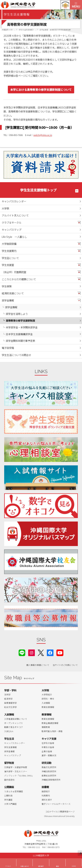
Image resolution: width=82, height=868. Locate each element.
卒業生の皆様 (48, 747)
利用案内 (46, 796)
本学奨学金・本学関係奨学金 (22, 327)
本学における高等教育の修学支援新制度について (41, 90)
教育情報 (46, 714)
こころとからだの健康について (19, 279)
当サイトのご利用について (65, 665)
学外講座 (8, 800)
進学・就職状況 (49, 755)
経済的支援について (13, 293)
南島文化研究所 (49, 767)
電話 (57, 866)
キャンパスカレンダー (14, 201)
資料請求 (41, 866)
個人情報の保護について (38, 665)
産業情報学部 (10, 703)
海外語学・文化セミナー (16, 771)
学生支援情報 (10, 747)
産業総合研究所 (49, 776)
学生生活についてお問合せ (16, 355)
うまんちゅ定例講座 (14, 791)
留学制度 (9, 763)
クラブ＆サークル (11, 222)
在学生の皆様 (48, 743)
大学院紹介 (47, 695)
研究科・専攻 (48, 699)
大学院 (45, 690)
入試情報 (46, 703)
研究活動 (46, 763)
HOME (74, 866)
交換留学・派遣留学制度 (16, 767)
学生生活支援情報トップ (38, 190)
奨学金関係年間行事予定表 (20, 341)
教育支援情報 (48, 707)
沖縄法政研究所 (49, 771)
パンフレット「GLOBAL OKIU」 (19, 776)
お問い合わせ (25, 866)
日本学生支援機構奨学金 (19, 334)
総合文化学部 (10, 707)
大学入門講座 (10, 804)
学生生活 (9, 739)
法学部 (7, 695)
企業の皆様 (47, 751)
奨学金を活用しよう (17, 314)
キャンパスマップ (11, 230)
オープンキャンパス (13, 723)
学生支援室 (8, 265)
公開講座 (9, 787)
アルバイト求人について (15, 215)
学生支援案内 (9, 251)
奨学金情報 (8, 300)
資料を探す (47, 800)
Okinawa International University (59, 816)
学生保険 (7, 286)
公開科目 (8, 796)
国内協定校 (9, 780)
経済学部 (8, 699)
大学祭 (5, 208)
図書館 (45, 787)
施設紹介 (46, 791)
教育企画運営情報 (50, 723)
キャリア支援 (49, 739)
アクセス (8, 866)
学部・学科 (10, 690)
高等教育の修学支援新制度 (20, 320)
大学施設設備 (9, 244)
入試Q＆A (9, 731)
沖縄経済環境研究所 (51, 780)
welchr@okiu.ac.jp (43, 135)
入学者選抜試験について (16, 719)
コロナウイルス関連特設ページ (60, 812)
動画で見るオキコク (14, 727)
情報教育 (46, 727)
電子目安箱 (8, 348)
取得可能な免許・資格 (52, 731)
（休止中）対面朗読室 (14, 272)
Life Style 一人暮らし (14, 237)
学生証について (10, 258)
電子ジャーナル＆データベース (56, 804)
